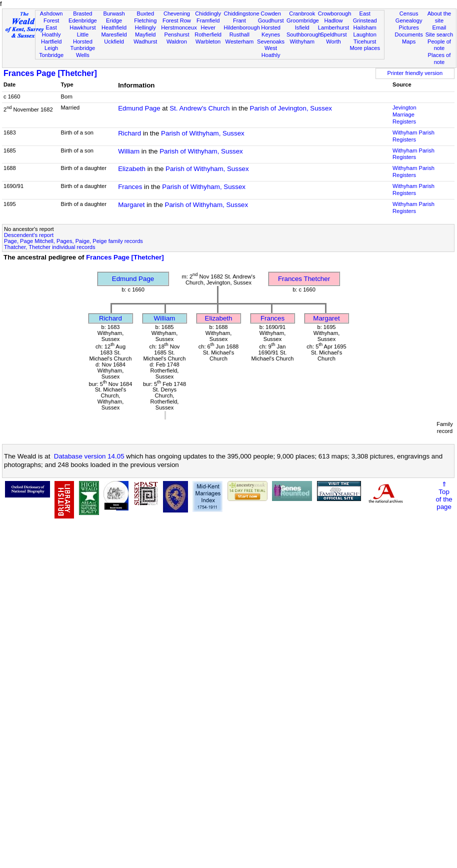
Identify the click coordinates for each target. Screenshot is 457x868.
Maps (409, 41)
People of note (439, 45)
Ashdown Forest (51, 17)
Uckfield (114, 41)
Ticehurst (365, 41)
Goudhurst (271, 20)
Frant (239, 20)
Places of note (439, 58)
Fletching (145, 20)
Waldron (177, 41)
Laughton (365, 34)
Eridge (114, 20)
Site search (439, 34)
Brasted (82, 13)
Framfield (208, 20)
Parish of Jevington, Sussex (291, 108)
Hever (208, 27)
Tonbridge (51, 55)
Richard (129, 133)
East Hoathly (51, 31)
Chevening (177, 13)
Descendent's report (29, 235)
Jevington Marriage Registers (404, 114)
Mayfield (145, 34)
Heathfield (114, 27)
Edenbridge (83, 20)
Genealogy (409, 20)
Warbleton (208, 41)
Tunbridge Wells (83, 51)
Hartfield (51, 41)
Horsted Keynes (271, 31)
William (129, 151)
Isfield (302, 27)
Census (409, 13)
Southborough (304, 34)
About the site (439, 17)
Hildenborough (242, 27)
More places (365, 48)
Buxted (145, 13)
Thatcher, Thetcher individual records (50, 247)
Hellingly (145, 27)
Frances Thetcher (304, 279)
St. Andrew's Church (199, 108)
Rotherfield (208, 34)
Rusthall (239, 34)
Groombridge (303, 20)
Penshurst (176, 34)
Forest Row (177, 20)
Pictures (409, 27)
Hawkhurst (82, 27)
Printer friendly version (415, 73)
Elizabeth (132, 169)
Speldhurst (333, 34)
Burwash (114, 13)
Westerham (240, 41)
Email (439, 27)
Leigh (51, 48)
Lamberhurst (333, 27)
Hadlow (333, 20)
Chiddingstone (242, 13)
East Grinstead (365, 17)
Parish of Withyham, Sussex (203, 133)
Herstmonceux (179, 27)
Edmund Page (139, 108)
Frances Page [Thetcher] (50, 73)
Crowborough (335, 13)
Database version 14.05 (89, 456)
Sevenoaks (271, 41)
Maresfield (114, 34)
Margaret (131, 205)
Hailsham (365, 27)
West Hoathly (271, 51)
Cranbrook (302, 13)
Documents (409, 34)
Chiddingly (208, 13)
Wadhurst (145, 41)
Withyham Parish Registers (413, 136)
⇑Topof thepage (444, 495)
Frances (130, 187)
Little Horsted (83, 38)
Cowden (271, 13)
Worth (333, 41)
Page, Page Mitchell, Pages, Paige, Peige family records (73, 241)
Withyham (302, 41)
